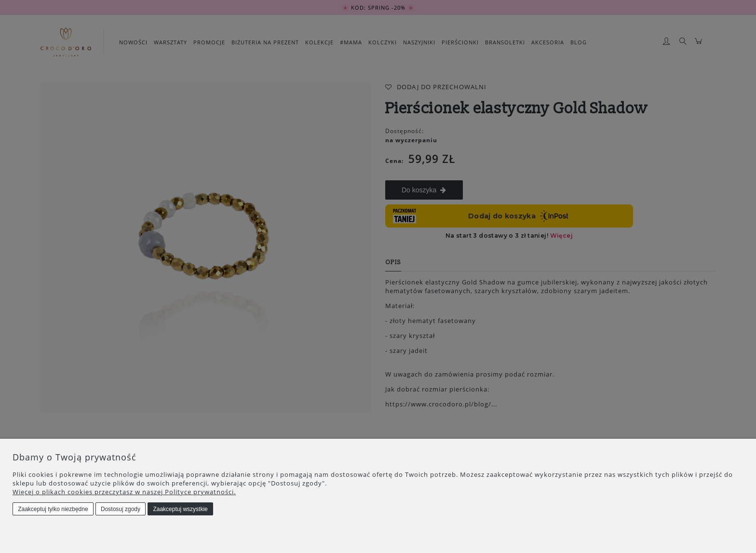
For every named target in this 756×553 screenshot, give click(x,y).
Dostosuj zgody (121, 509)
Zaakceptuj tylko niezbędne (53, 509)
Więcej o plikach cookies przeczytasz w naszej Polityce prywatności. (124, 492)
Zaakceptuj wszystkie (180, 509)
